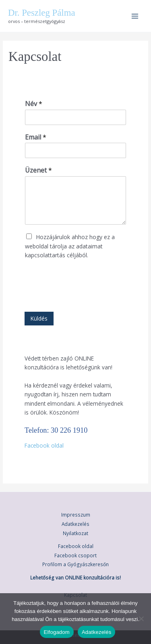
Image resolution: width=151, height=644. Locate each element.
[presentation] (86, 298)
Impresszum (76, 515)
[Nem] (141, 619)
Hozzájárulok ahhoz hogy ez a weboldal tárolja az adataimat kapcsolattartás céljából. (70, 246)
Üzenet (38, 170)
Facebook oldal (44, 445)
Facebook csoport (75, 555)
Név (34, 104)
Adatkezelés (75, 524)
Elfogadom (57, 632)
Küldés (39, 318)
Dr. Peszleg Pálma (42, 13)
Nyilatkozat (75, 533)
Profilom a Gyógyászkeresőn (75, 564)
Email (36, 137)
